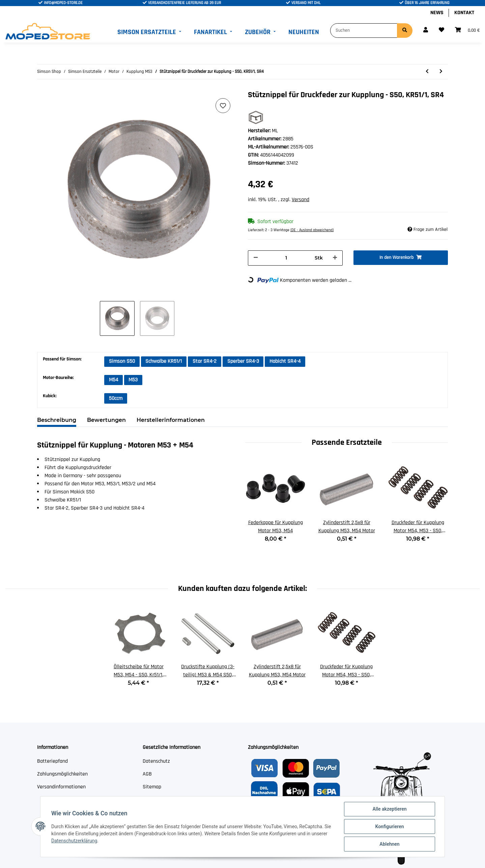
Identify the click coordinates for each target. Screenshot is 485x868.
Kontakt (464, 13)
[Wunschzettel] (441, 30)
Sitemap (152, 787)
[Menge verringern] (256, 258)
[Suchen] (364, 31)
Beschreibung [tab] (57, 420)
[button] (426, 30)
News (437, 13)
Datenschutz (156, 761)
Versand (301, 200)
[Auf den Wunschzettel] (223, 106)
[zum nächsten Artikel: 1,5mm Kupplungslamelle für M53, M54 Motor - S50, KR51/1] (441, 72)
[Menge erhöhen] (335, 258)
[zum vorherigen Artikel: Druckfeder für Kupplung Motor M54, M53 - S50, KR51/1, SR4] (427, 72)
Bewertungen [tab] (106, 420)
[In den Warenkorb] (401, 258)
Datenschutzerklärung (74, 841)
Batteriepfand (52, 761)
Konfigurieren (389, 826)
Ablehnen (389, 844)
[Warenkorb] (467, 30)
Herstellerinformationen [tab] (171, 420)
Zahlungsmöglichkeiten (62, 774)
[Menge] (286, 258)
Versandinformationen (61, 787)
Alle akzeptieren (389, 809)
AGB (147, 774)
